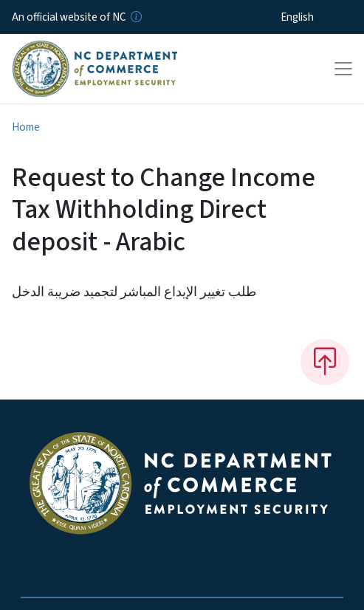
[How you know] (135, 17)
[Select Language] (320, 17)
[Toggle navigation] (343, 69)
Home (26, 127)
